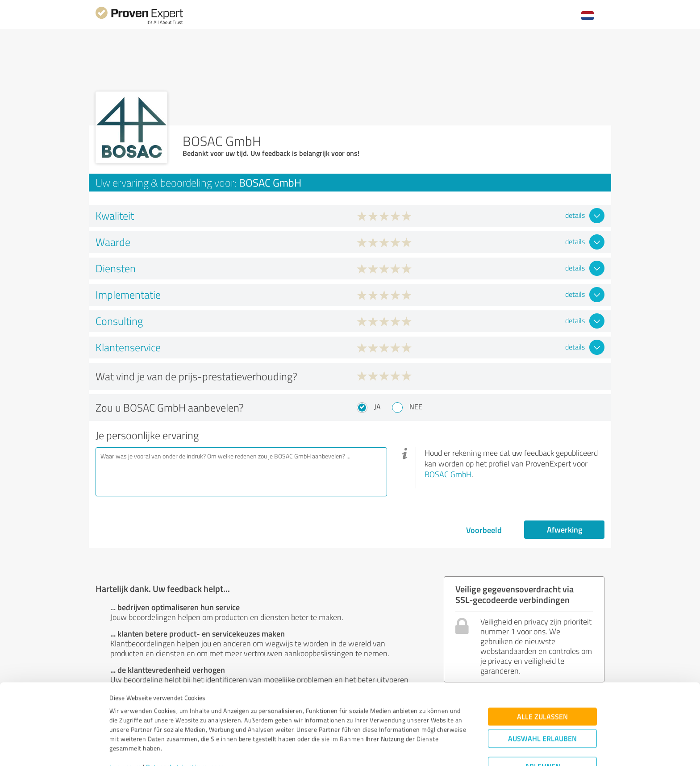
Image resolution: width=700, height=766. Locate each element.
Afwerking (565, 529)
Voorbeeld (484, 530)
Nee (416, 407)
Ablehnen (543, 723)
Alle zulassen (542, 674)
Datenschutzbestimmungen (185, 724)
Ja (377, 407)
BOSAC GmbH (448, 474)
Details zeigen (413, 749)
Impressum (125, 724)
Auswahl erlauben (542, 696)
